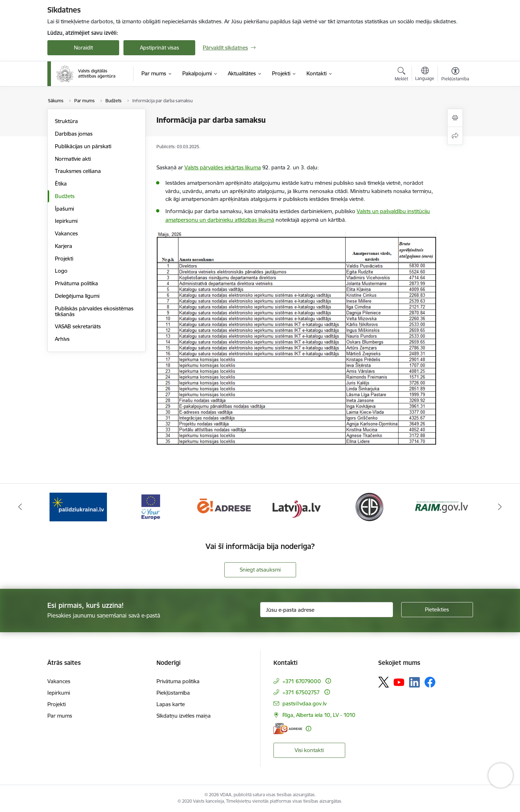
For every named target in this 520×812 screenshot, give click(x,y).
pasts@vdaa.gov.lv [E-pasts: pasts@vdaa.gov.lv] (304, 703)
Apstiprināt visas (160, 48)
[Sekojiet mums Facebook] (430, 682)
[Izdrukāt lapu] (455, 118)
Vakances (66, 233)
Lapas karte (171, 704)
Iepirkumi (66, 221)
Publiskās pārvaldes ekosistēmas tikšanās (94, 311)
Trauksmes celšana (78, 171)
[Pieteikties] (437, 610)
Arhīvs (62, 339)
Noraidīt (83, 48)
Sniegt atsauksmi (260, 570)
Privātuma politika (76, 283)
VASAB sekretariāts (78, 326)
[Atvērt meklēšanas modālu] (401, 75)
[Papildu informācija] (328, 681)
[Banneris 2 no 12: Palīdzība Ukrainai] (151, 506)
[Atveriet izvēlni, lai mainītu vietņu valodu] (425, 75)
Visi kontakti (309, 750)
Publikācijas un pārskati (83, 146)
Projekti (64, 259)
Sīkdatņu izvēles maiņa (184, 716)
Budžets (65, 196)
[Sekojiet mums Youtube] (399, 682)
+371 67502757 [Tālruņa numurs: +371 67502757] (301, 692)
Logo (61, 271)
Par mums (60, 716)
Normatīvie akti (73, 159)
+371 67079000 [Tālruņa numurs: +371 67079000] (302, 681)
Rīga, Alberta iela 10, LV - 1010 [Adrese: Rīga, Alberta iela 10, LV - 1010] (319, 715)
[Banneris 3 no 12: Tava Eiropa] (224, 506)
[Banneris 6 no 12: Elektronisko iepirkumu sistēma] (442, 506)
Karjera (64, 246)
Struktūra (66, 121)
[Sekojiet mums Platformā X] (384, 682)
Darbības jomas (74, 134)
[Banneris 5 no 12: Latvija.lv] (369, 506)
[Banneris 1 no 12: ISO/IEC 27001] (78, 506)
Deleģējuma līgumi (77, 296)
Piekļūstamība (173, 693)
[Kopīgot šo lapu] (455, 136)
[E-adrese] (288, 729)
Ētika (61, 184)
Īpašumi (64, 209)
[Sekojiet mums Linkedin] (414, 682)
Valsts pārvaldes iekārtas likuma (223, 167)
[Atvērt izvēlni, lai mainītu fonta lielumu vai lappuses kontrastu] (455, 75)
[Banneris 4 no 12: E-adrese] (296, 506)
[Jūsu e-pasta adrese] (327, 610)
